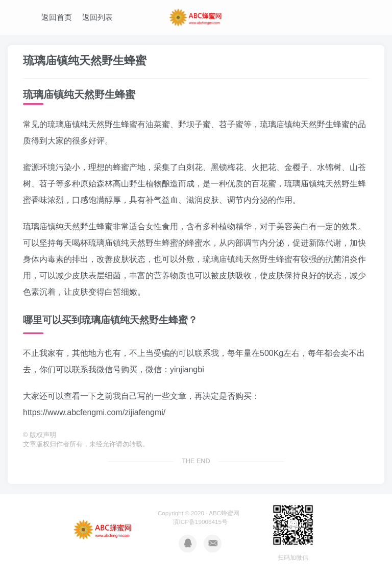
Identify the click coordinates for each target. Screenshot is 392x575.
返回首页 (57, 17)
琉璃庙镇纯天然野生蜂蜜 (85, 61)
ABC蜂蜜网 (224, 513)
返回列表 (97, 17)
